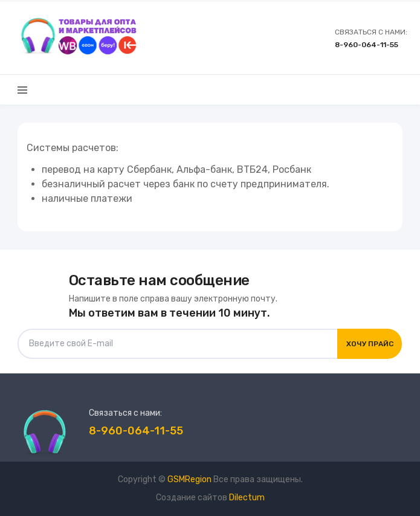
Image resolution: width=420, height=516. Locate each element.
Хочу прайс (370, 344)
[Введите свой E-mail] (178, 344)
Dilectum (247, 498)
